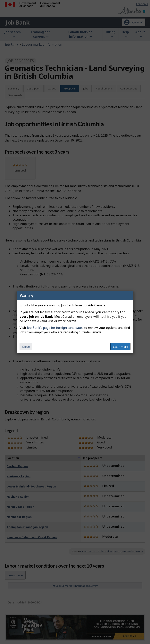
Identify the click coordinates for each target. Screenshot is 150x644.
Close (26, 346)
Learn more (120, 346)
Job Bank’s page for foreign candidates (55, 328)
